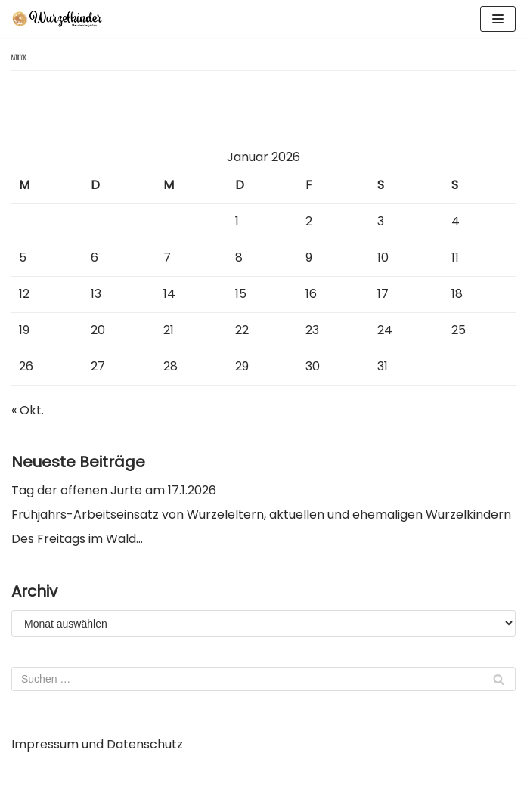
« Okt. (28, 410)
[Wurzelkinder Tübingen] (57, 19)
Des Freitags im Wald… (77, 539)
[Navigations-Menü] (498, 19)
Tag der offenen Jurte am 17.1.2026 (114, 490)
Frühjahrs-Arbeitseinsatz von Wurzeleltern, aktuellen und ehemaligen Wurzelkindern (261, 514)
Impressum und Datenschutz (97, 744)
